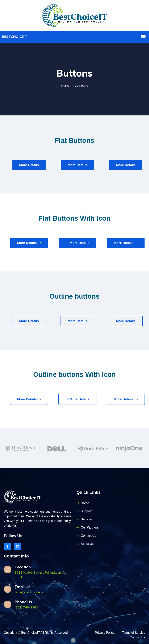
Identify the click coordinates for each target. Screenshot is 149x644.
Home (65, 86)
